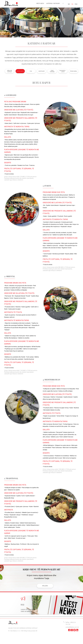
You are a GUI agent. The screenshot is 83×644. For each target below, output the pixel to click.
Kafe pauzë (41, 71)
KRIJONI (45, 586)
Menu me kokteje (10, 71)
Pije (31, 71)
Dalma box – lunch (63, 71)
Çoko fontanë (52, 71)
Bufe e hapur (20, 71)
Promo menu (74, 71)
